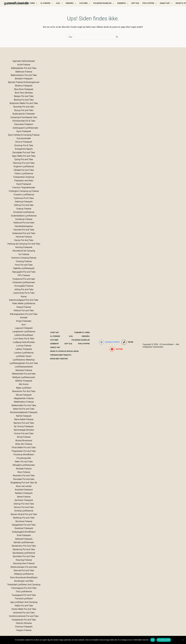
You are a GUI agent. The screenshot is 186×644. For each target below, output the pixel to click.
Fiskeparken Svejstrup (24, 177)
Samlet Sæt (167, 3)
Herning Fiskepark (24, 247)
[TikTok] (127, 342)
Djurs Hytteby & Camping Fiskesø (24, 135)
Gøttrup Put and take (24, 205)
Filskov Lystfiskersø (24, 174)
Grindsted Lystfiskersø (24, 212)
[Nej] (183, 640)
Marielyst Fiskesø (24, 370)
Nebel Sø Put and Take (24, 409)
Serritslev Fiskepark (24, 500)
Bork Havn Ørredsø (24, 93)
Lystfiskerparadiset (24, 367)
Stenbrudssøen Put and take (24, 567)
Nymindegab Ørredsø (24, 430)
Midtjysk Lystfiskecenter (24, 377)
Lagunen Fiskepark (24, 328)
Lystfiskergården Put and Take (24, 363)
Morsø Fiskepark (24, 395)
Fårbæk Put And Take (24, 170)
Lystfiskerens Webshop (24, 360)
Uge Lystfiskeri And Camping (24, 602)
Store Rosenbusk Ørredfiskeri (24, 578)
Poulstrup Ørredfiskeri (24, 455)
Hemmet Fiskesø (24, 237)
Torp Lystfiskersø (24, 591)
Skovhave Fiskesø (24, 521)
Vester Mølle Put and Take (24, 609)
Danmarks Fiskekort (24, 124)
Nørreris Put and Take (24, 423)
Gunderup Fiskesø (24, 219)
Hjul (60, 3)
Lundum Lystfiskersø (24, 353)
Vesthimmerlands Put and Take (24, 616)
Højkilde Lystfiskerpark (24, 268)
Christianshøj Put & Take (24, 121)
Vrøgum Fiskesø (24, 630)
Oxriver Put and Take (24, 433)
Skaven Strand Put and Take (24, 514)
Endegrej (71, 3)
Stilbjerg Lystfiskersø (24, 574)
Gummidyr (123, 3)
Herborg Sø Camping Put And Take (24, 244)
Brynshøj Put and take (24, 107)
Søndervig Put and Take (24, 549)
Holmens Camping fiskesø (24, 258)
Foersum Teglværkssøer (24, 187)
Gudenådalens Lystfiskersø (24, 216)
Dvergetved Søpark (24, 149)
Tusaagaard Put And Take (24, 595)
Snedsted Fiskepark (24, 528)
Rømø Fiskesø (24, 497)
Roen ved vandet (24, 486)
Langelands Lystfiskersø (24, 332)
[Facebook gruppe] (109, 342)
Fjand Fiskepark (24, 184)
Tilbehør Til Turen (29, 3)
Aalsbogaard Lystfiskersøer (25, 128)
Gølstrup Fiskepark (24, 202)
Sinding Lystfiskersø (24, 511)
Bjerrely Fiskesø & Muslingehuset (24, 82)
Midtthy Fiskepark (24, 381)
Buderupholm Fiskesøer (24, 114)
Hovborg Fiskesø (24, 261)
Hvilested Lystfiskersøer (24, 282)
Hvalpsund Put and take (24, 279)
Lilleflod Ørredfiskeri (24, 335)
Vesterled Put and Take (24, 613)
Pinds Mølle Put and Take (24, 447)
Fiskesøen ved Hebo (24, 181)
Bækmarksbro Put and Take (24, 75)
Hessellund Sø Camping (24, 251)
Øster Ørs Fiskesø (24, 444)
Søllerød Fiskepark (24, 539)
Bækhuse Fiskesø (24, 72)
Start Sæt (11, 3)
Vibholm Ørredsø (24, 623)
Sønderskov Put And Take (24, 546)
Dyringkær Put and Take (24, 152)
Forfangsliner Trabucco (61, 355)
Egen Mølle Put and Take (24, 156)
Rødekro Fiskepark (24, 493)
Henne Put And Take (24, 240)
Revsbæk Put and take (24, 479)
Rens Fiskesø (24, 472)
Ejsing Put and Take (24, 159)
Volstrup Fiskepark (24, 627)
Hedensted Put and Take (24, 233)
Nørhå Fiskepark (24, 416)
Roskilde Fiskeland (24, 490)
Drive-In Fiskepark (24, 142)
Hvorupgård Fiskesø (24, 286)
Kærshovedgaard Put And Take (24, 300)
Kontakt (24, 318)
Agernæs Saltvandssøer (24, 61)
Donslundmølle (24, 138)
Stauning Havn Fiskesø (24, 563)
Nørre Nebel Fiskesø (24, 419)
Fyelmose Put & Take (24, 198)
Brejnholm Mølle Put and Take (24, 103)
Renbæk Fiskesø (24, 469)
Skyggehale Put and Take (24, 525)
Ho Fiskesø (24, 254)
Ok (153, 640)
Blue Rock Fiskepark (24, 89)
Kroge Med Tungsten (59, 359)
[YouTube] (116, 349)
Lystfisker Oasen (24, 356)
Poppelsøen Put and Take (24, 451)
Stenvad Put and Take (24, 570)
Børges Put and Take (24, 96)
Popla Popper (150, 3)
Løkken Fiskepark (24, 349)
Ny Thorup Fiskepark (24, 426)
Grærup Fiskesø (24, 209)
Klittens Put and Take (24, 310)
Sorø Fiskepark (24, 535)
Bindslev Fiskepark (24, 79)
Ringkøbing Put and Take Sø (24, 483)
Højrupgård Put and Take (24, 272)
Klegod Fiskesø (24, 307)
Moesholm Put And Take (24, 391)
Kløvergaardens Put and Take (24, 314)
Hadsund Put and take (24, 223)
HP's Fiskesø (24, 275)
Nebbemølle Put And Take (24, 405)
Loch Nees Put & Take (24, 339)
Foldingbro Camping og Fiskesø (24, 191)
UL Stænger (47, 3)
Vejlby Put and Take (24, 606)
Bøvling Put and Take (24, 100)
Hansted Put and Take (24, 230)
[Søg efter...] (90, 37)
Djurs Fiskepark (24, 131)
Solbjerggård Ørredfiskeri (24, 532)
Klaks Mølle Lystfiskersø (24, 303)
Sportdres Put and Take (24, 556)
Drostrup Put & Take (24, 145)
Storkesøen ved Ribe (24, 581)
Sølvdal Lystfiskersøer (24, 542)
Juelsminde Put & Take (24, 293)
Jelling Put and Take (24, 289)
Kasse (24, 297)
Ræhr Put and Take (24, 462)
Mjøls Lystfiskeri (24, 388)
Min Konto (24, 384)
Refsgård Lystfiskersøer (24, 465)
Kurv (24, 325)
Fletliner (85, 3)
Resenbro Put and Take (24, 476)
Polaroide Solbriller (104, 3)
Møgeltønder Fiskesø (24, 398)
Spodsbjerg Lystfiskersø (24, 553)
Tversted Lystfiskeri (24, 599)
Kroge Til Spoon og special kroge (64, 351)
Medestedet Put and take (24, 374)
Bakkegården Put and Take (24, 68)
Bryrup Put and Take (24, 110)
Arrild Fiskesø (24, 65)
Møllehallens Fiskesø (24, 402)
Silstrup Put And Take (24, 504)
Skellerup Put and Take (24, 518)
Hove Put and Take (24, 265)
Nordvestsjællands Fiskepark (24, 412)
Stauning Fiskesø (24, 560)
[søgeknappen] (117, 37)
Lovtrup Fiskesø (24, 346)
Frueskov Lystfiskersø (24, 195)
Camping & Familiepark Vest (24, 117)
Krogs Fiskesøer (24, 321)
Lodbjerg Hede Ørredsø (24, 342)
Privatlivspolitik (24, 458)
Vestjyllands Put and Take (24, 620)
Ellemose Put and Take (24, 163)
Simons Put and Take (24, 507)
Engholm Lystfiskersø (24, 166)
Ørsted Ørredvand (24, 441)
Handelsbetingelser (24, 226)
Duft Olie (135, 3)
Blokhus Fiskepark (24, 86)
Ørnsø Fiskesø (24, 437)
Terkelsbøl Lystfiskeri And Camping (24, 585)
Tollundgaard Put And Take (24, 588)
